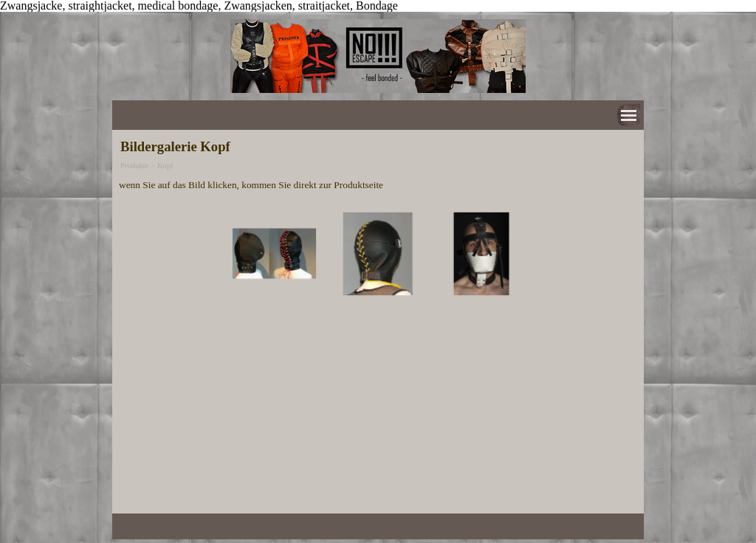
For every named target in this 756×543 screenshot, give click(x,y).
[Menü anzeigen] (629, 115)
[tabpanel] (378, 184)
